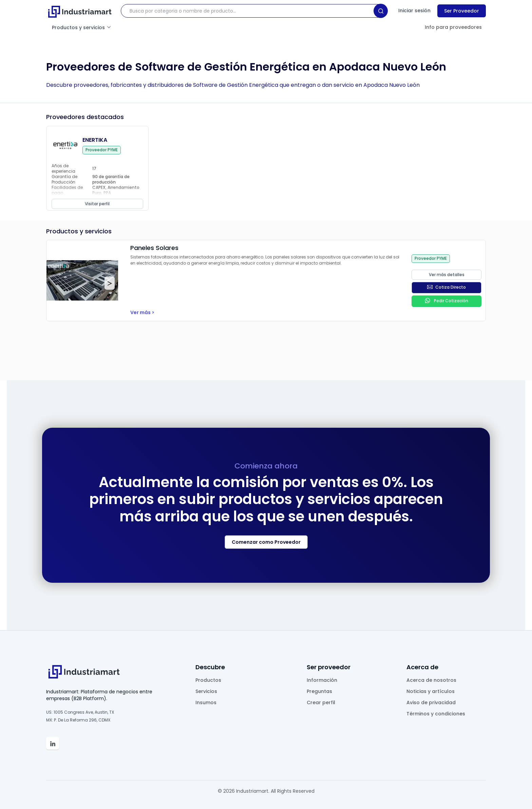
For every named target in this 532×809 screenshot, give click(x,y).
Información (322, 680)
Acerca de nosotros (431, 680)
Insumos (206, 702)
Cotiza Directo (446, 287)
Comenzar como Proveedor (266, 542)
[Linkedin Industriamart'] (53, 743)
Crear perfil (321, 702)
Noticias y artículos (431, 691)
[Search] (381, 11)
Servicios (206, 691)
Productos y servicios (82, 27)
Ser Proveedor (462, 11)
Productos (208, 680)
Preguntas (319, 691)
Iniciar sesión (414, 11)
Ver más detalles (447, 275)
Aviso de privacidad (431, 702)
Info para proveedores (453, 27)
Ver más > (142, 312)
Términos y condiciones (436, 714)
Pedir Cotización (446, 301)
